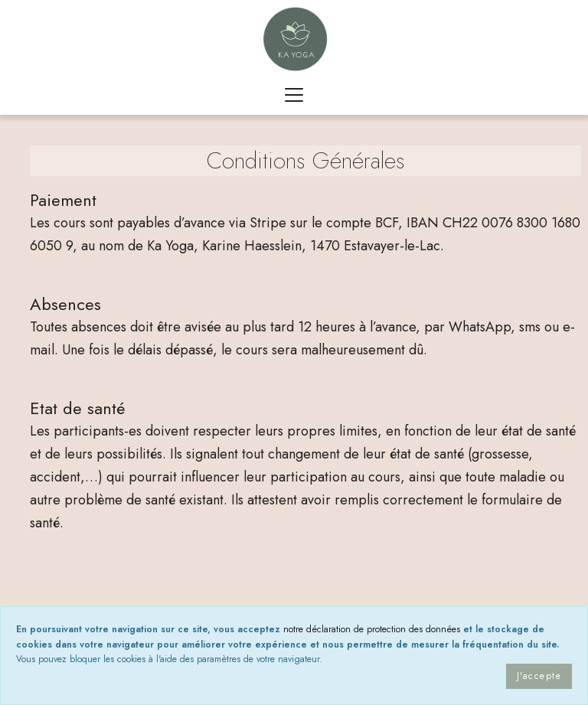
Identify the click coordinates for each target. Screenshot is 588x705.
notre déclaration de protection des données (372, 629)
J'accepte (539, 676)
